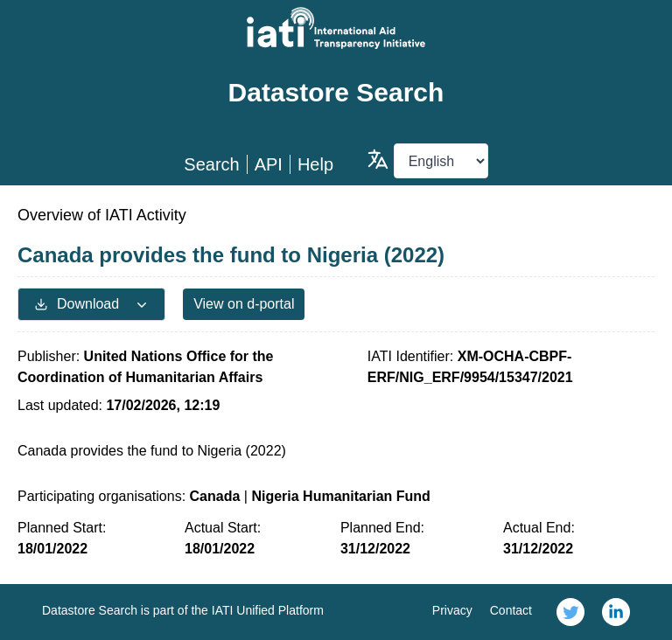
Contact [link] (511, 610)
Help (315, 164)
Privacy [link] (452, 610)
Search (211, 164)
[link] (570, 612)
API (269, 164)
